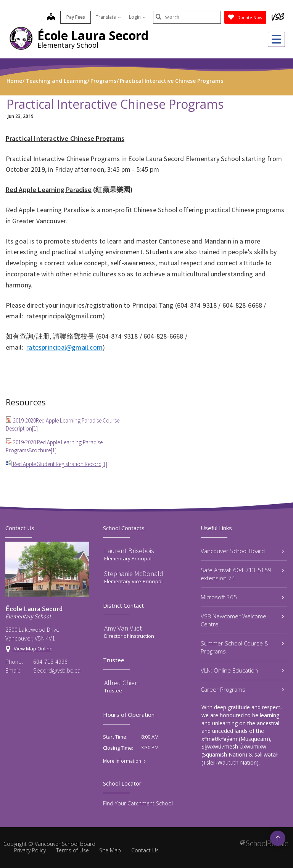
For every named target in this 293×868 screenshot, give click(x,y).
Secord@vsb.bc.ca (57, 670)
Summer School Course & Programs (242, 647)
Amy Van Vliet (123, 628)
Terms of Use (72, 850)
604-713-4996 (50, 661)
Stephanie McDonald (134, 574)
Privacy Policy (30, 850)
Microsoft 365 (242, 597)
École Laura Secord (93, 35)
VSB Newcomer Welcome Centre (242, 620)
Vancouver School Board (242, 551)
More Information (122, 761)
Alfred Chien (121, 683)
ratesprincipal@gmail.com (64, 347)
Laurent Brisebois (129, 551)
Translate (108, 17)
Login (137, 17)
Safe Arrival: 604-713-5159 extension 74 (242, 574)
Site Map (110, 850)
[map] (50, 18)
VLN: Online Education (242, 670)
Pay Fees (75, 17)
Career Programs (242, 689)
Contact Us (145, 850)
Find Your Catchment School (138, 803)
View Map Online (33, 649)
